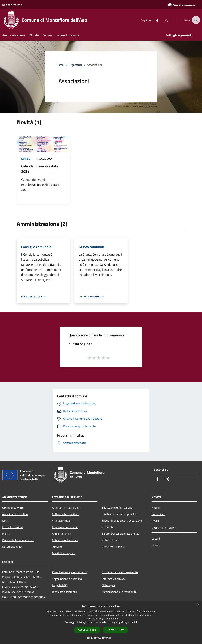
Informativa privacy (114, 579)
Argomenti (75, 65)
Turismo (57, 547)
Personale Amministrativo (18, 540)
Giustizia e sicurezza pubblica (120, 514)
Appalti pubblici (61, 534)
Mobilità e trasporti (64, 553)
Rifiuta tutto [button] (115, 630)
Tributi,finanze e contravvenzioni (122, 520)
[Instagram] (163, 20)
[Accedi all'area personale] (182, 5)
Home (60, 65)
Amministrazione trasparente (120, 572)
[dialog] (101, 622)
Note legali (108, 585)
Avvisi (155, 521)
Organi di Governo (13, 508)
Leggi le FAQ (60, 585)
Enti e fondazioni (12, 527)
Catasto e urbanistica (65, 540)
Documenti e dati (13, 547)
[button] (101, 638)
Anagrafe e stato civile (66, 508)
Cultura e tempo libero (66, 514)
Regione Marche (12, 5)
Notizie (26, 159)
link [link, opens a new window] (136, 622)
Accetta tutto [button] (87, 630)
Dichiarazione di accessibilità (119, 592)
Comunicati (159, 514)
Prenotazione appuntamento (69, 572)
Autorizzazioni (110, 540)
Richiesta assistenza (64, 592)
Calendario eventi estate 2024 (40, 169)
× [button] (198, 605)
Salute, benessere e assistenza (120, 533)
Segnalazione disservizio (67, 579)
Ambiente (108, 527)
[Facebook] (154, 20)
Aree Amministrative (15, 514)
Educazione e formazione (117, 507)
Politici (6, 534)
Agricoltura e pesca (113, 546)
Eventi (156, 545)
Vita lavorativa (61, 521)
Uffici (5, 521)
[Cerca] (196, 20)
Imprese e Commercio (65, 527)
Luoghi (156, 538)
